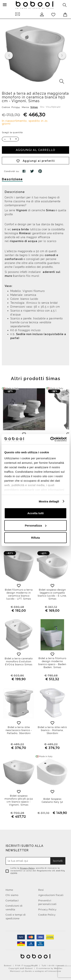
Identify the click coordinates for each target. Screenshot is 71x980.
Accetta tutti (36, 513)
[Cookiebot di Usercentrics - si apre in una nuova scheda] (51, 439)
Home (9, 890)
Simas (34, 107)
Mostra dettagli (49, 501)
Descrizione (12, 179)
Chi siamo (12, 895)
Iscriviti (58, 861)
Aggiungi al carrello (36, 150)
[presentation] (9, 55)
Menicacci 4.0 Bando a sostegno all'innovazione (35, 971)
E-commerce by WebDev (49, 968)
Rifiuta (36, 538)
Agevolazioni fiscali (51, 895)
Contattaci (12, 901)
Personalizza (36, 525)
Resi (41, 890)
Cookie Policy (47, 915)
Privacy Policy (27, 868)
